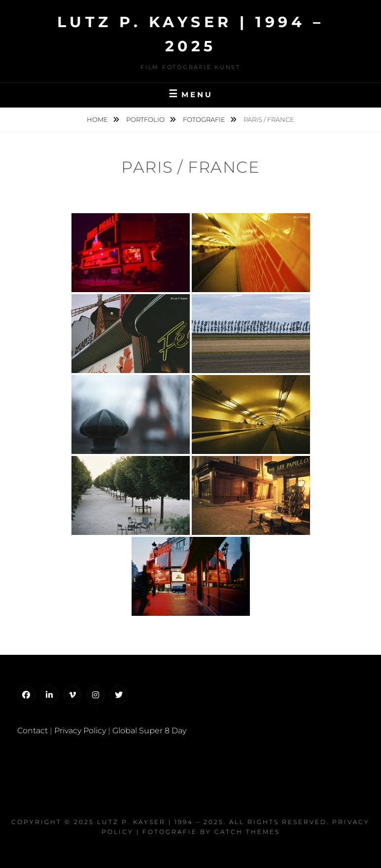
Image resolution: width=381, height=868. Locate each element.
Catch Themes (247, 832)
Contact (33, 731)
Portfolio (146, 119)
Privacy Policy (80, 731)
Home (98, 119)
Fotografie (205, 119)
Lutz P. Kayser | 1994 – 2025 (160, 822)
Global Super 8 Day (149, 731)
